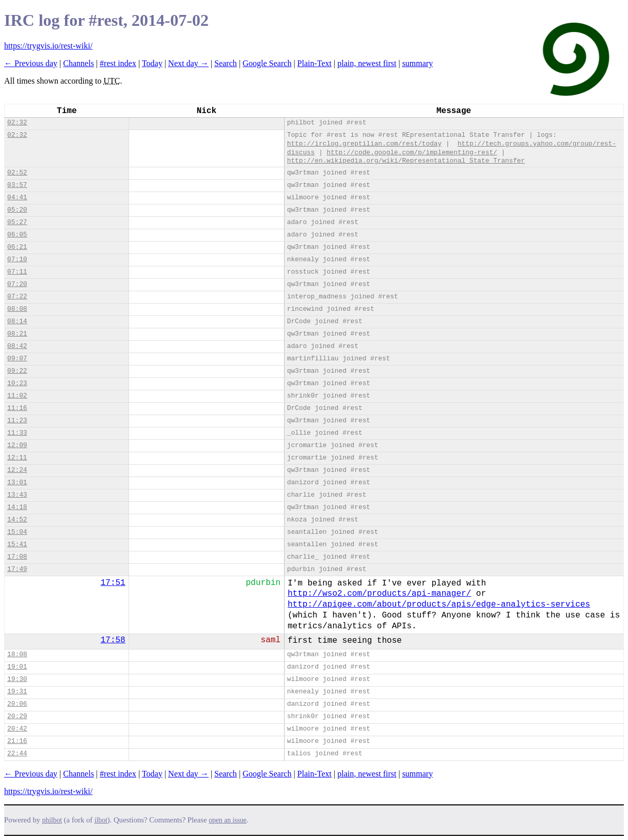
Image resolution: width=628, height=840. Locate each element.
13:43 (17, 495)
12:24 (17, 470)
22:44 (17, 754)
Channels (78, 63)
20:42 (17, 729)
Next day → (189, 63)
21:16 (17, 741)
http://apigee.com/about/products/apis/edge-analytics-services (439, 605)
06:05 (17, 235)
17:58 (113, 640)
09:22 (17, 371)
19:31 (17, 692)
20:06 (17, 704)
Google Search (267, 63)
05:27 (17, 222)
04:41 (17, 197)
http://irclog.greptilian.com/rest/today (365, 144)
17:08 (17, 557)
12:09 (17, 445)
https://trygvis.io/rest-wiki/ (48, 46)
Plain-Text (315, 63)
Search (226, 63)
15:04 (17, 532)
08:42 (17, 346)
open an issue (227, 820)
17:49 (17, 569)
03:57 (17, 185)
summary (418, 63)
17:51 (113, 583)
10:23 (17, 383)
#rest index (118, 63)
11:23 (17, 421)
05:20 (17, 210)
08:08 (17, 309)
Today (152, 63)
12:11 (17, 458)
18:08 (17, 654)
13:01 (17, 482)
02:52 (17, 173)
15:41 (17, 544)
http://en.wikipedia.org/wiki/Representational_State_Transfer (406, 161)
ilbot (101, 820)
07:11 (17, 272)
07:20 (17, 284)
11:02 (17, 396)
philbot (52, 820)
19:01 (17, 667)
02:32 (17, 123)
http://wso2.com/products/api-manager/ (379, 594)
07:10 (17, 259)
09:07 (17, 359)
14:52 (17, 520)
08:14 (17, 321)
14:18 (17, 507)
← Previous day (31, 63)
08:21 (17, 334)
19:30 (17, 679)
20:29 (17, 716)
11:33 (17, 433)
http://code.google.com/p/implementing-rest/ (412, 153)
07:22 (17, 297)
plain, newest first (367, 63)
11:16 (17, 408)
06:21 (17, 247)
